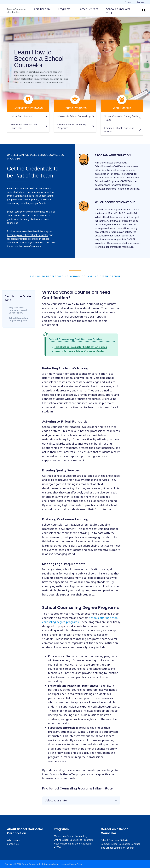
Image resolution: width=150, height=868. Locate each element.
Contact (140, 2)
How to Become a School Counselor (24, 126)
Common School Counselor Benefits (119, 130)
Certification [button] (42, 9)
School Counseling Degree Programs (18, 319)
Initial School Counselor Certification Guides (81, 347)
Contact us (13, 844)
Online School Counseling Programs (72, 126)
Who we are (14, 840)
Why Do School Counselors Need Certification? (18, 310)
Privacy (128, 2)
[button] (121, 11)
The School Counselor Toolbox (117, 848)
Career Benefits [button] (88, 9)
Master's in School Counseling (71, 836)
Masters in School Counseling (74, 116)
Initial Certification (21, 116)
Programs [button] (64, 9)
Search (144, 10)
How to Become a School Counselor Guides (79, 351)
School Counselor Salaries (115, 840)
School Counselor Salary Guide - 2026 (121, 118)
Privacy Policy (76, 864)
